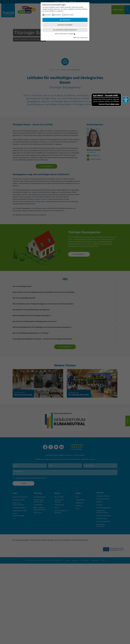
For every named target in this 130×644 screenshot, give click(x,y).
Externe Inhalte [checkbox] (69, 15)
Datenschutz (84, 38)
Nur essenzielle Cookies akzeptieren (65, 30)
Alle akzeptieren (65, 20)
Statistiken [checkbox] (58, 15)
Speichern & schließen (65, 25)
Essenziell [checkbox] (48, 15)
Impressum (76, 38)
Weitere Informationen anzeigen (65, 34)
